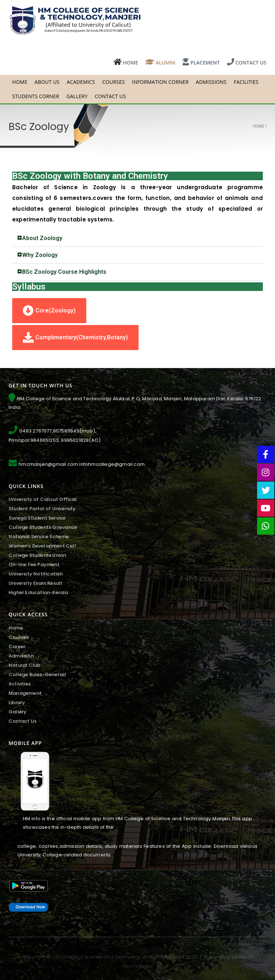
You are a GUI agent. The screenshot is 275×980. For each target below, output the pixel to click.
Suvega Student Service (37, 518)
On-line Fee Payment (34, 565)
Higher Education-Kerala (38, 592)
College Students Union (37, 555)
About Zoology (42, 238)
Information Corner (160, 82)
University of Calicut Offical (43, 499)
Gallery (77, 96)
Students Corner (36, 96)
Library (17, 702)
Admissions (211, 82)
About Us (47, 82)
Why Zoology (40, 255)
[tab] (137, 238)
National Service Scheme (39, 537)
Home (259, 126)
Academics (81, 82)
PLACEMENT (201, 63)
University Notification (36, 574)
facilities (246, 82)
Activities (20, 684)
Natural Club (24, 665)
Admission (21, 656)
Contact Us (110, 96)
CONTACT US (247, 63)
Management (25, 693)
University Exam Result (35, 583)
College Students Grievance (43, 527)
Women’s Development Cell (42, 546)
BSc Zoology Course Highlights (64, 272)
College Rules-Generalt (37, 675)
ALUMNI (160, 63)
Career (17, 647)
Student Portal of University (42, 509)
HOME (126, 63)
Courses (113, 82)
